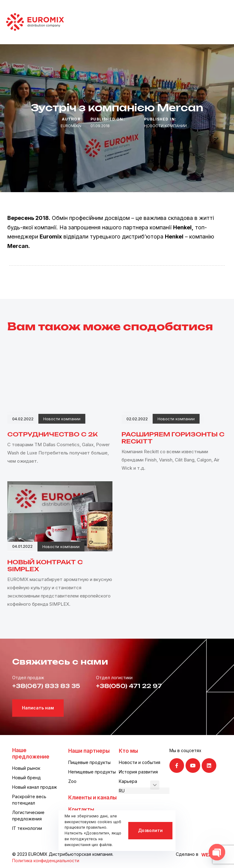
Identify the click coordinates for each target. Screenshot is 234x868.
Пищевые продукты (89, 762)
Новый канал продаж (35, 787)
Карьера (128, 781)
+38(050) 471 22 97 (129, 686)
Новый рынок (26, 768)
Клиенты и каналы (92, 798)
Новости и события (140, 762)
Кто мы (128, 751)
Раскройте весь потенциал (29, 800)
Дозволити (150, 830)
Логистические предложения (28, 816)
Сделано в (187, 854)
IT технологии (27, 828)
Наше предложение (31, 753)
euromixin (71, 126)
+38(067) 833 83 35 (46, 686)
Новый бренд (27, 778)
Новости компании (165, 126)
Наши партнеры (89, 751)
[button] (155, 785)
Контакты (81, 809)
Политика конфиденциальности (46, 861)
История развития (138, 772)
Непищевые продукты (92, 772)
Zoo (72, 781)
